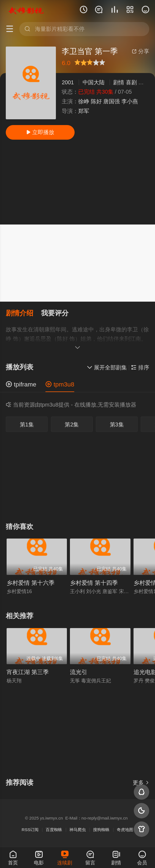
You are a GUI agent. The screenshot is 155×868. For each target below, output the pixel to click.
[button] (23, 313)
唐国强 (112, 101)
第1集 (27, 424)
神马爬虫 (78, 830)
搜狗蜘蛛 (101, 830)
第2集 (72, 424)
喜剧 (131, 82)
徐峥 (84, 101)
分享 (140, 51)
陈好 (96, 101)
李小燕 (130, 101)
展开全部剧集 (107, 367)
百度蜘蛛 (54, 830)
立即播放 (40, 132)
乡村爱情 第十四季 (94, 583)
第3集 (117, 424)
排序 (140, 367)
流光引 (79, 672)
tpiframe (21, 384)
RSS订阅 (30, 830)
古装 (144, 82)
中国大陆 (94, 82)
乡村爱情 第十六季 (31, 583)
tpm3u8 (60, 384)
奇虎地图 (125, 830)
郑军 (84, 111)
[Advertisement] (77, 182)
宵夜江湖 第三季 (28, 672)
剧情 (119, 82)
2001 (68, 82)
